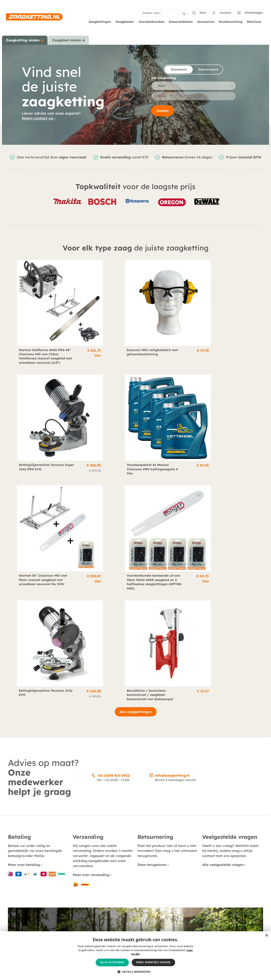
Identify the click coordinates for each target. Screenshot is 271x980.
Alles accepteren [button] (112, 962)
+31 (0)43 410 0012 (113, 520)
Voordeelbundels (152, 21)
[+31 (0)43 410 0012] (94, 520)
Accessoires (207, 21)
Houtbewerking (232, 21)
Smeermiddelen (182, 21)
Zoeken (163, 112)
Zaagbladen (126, 21)
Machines (255, 21)
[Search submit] (184, 13)
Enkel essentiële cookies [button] (153, 962)
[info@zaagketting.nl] (151, 520)
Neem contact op (38, 118)
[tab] (25, 40)
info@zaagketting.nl (172, 520)
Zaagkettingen (101, 21)
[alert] (135, 956)
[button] (135, 972)
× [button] (267, 936)
